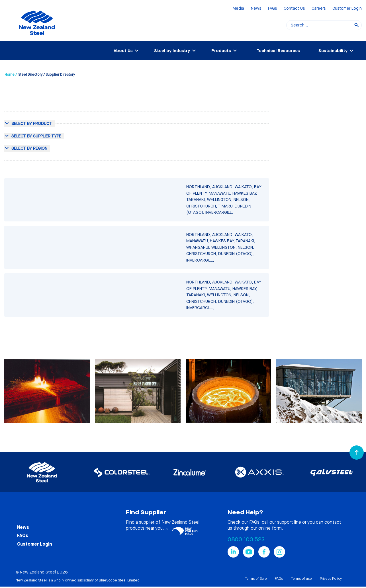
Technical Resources (278, 51)
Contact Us (294, 9)
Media (238, 9)
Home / (11, 75)
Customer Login (347, 9)
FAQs (272, 9)
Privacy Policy (331, 579)
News (256, 9)
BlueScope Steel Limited (119, 580)
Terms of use (301, 579)
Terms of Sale (256, 579)
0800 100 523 (246, 539)
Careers (319, 9)
